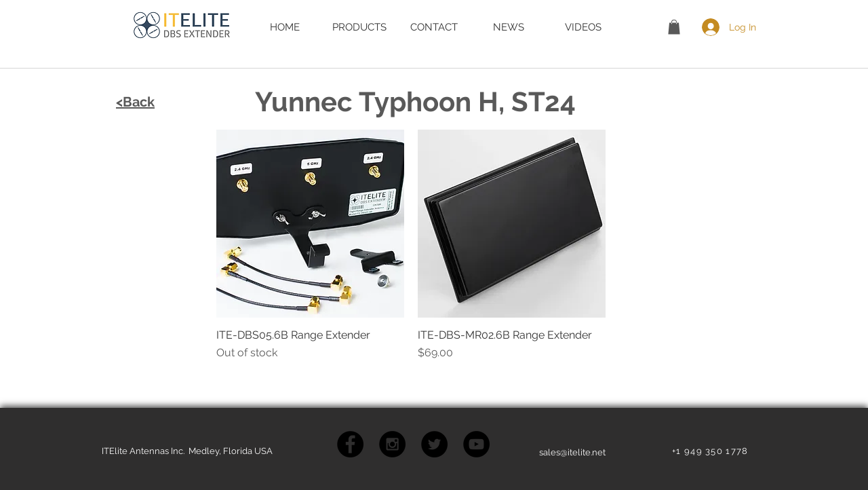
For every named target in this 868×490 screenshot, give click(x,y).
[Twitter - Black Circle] (434, 444)
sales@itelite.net (572, 452)
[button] (674, 27)
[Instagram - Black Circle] (392, 444)
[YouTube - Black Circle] (476, 444)
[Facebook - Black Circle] (350, 444)
